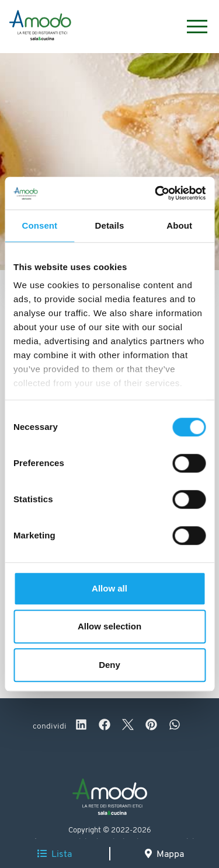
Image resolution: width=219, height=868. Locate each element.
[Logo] (40, 27)
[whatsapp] (175, 726)
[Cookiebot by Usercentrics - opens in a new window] (156, 193)
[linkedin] (81, 726)
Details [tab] (110, 225)
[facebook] (105, 726)
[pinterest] (151, 726)
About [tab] (179, 225)
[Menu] (191, 27)
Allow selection (109, 626)
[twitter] (128, 726)
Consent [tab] (39, 225)
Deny (109, 665)
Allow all (109, 588)
